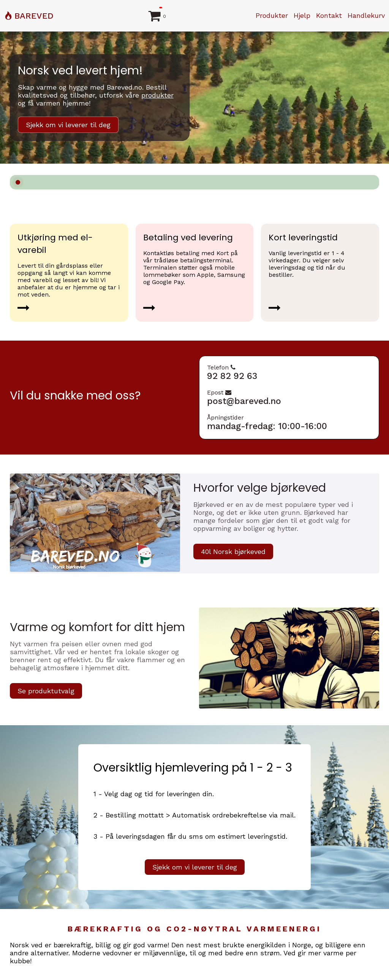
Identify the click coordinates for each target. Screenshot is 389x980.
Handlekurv (366, 15)
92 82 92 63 (232, 376)
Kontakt (329, 15)
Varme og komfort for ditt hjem (97, 627)
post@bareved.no (244, 401)
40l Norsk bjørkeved (233, 552)
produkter (157, 95)
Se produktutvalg (46, 691)
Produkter (272, 15)
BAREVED (34, 16)
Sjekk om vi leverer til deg (68, 125)
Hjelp (302, 15)
